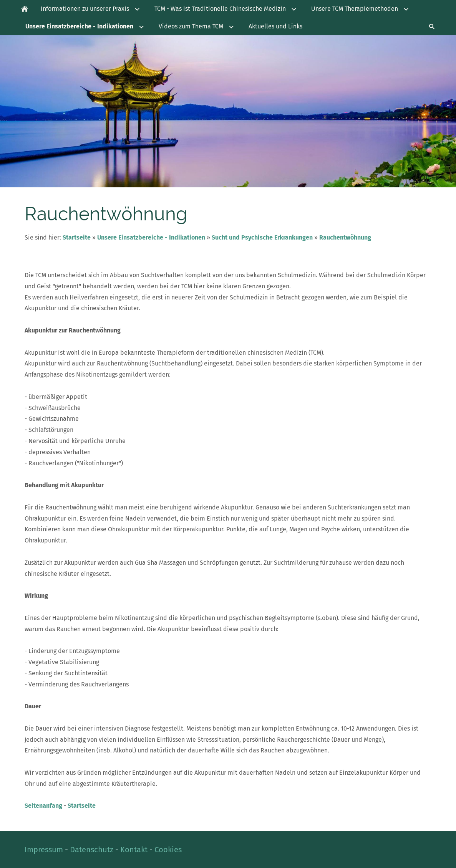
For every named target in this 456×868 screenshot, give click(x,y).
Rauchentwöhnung (345, 237)
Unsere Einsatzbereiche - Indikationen (151, 237)
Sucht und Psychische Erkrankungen (262, 237)
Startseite (77, 237)
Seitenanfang (43, 806)
